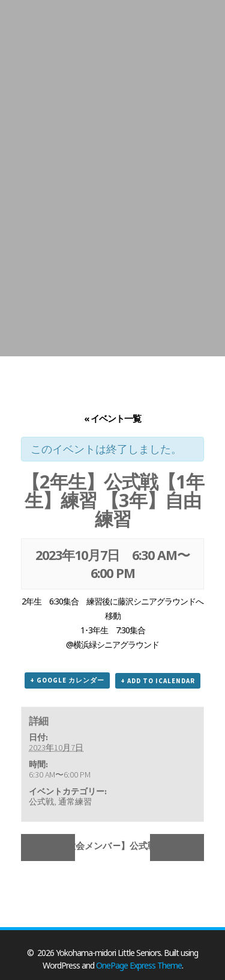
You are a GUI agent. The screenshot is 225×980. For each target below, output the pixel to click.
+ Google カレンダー (67, 680)
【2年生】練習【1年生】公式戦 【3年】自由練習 (183, 846)
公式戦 (41, 802)
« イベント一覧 (112, 418)
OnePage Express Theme (139, 965)
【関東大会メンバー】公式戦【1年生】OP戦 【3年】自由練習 (54, 846)
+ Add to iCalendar (158, 681)
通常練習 (75, 802)
